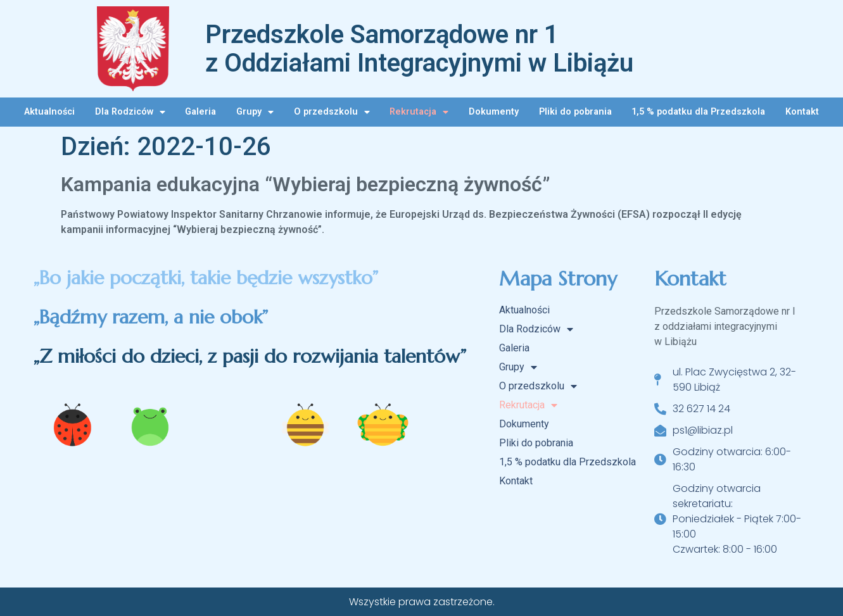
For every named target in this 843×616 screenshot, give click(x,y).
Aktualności (49, 112)
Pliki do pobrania (575, 112)
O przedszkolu (332, 112)
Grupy (255, 112)
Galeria (200, 112)
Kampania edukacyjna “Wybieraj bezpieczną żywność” (306, 184)
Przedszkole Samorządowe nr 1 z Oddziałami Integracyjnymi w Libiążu (419, 49)
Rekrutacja (419, 112)
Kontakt (802, 112)
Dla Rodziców (130, 112)
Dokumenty (494, 112)
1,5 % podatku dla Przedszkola (698, 112)
